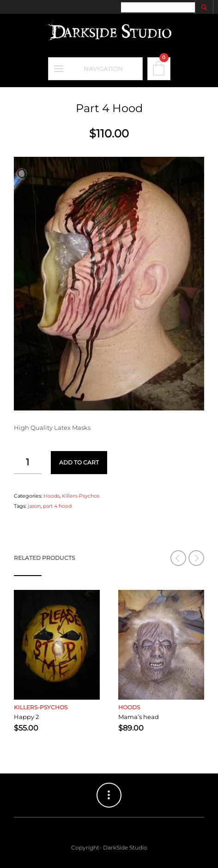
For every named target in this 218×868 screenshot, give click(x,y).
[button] (196, 558)
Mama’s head (139, 717)
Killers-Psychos (81, 496)
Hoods (51, 496)
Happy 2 (26, 717)
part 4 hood (57, 506)
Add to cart (79, 462)
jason (34, 506)
